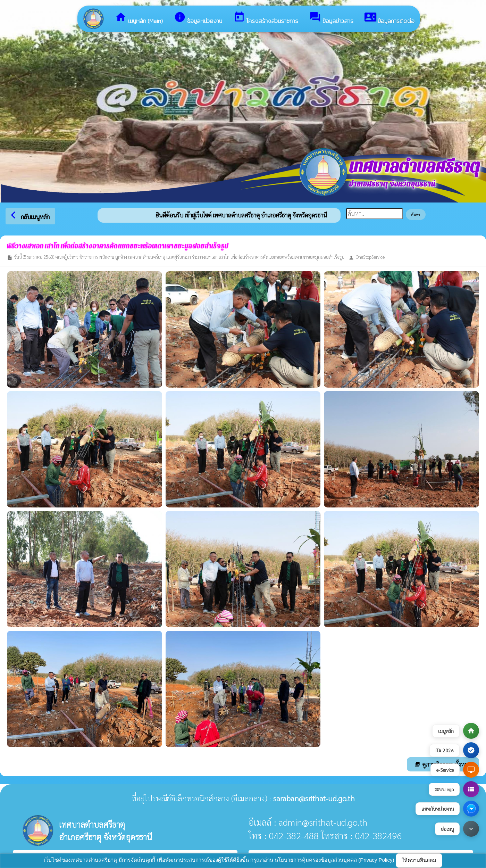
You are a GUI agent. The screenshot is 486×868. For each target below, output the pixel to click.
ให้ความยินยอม (419, 860)
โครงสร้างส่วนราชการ (266, 18)
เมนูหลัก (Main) (139, 18)
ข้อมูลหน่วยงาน (198, 18)
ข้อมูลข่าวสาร (331, 18)
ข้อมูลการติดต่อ (389, 18)
